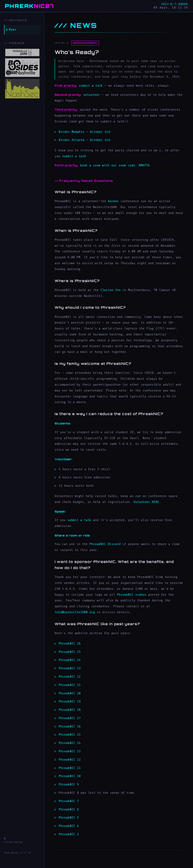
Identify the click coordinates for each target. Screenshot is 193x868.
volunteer (92, 95)
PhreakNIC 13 (70, 751)
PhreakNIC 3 (69, 834)
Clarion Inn (111, 290)
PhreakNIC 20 (70, 693)
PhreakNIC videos (132, 595)
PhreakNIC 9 (69, 784)
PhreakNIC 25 (70, 652)
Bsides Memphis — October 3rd (84, 132)
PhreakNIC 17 (70, 718)
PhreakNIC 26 (70, 643)
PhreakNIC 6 (69, 809)
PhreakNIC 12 (70, 760)
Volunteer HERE (146, 502)
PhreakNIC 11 (70, 768)
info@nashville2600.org (75, 612)
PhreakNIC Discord (105, 544)
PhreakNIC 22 (70, 677)
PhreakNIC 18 (70, 710)
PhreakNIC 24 (70, 660)
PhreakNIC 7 (69, 801)
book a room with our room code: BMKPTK (115, 165)
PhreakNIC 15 (70, 735)
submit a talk (91, 86)
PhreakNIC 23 (70, 668)
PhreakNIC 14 (70, 743)
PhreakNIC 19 (70, 701)
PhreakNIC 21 (70, 685)
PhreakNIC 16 (70, 726)
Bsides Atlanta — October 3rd (84, 140)
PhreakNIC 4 (69, 826)
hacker (113, 201)
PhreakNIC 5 (69, 818)
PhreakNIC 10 (70, 776)
